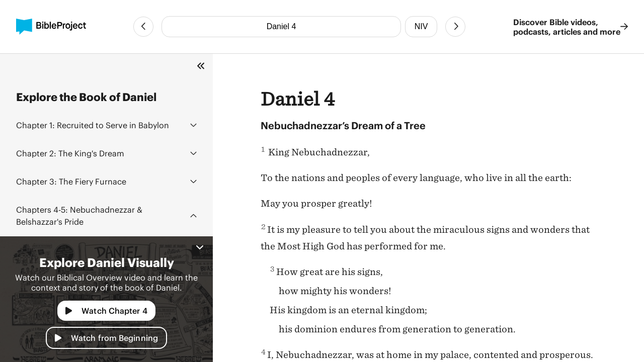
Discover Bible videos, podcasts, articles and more (571, 27)
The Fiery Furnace (71, 181)
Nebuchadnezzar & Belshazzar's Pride (79, 215)
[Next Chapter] (455, 27)
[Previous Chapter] (143, 27)
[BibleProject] (51, 27)
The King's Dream (70, 153)
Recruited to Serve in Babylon (93, 125)
